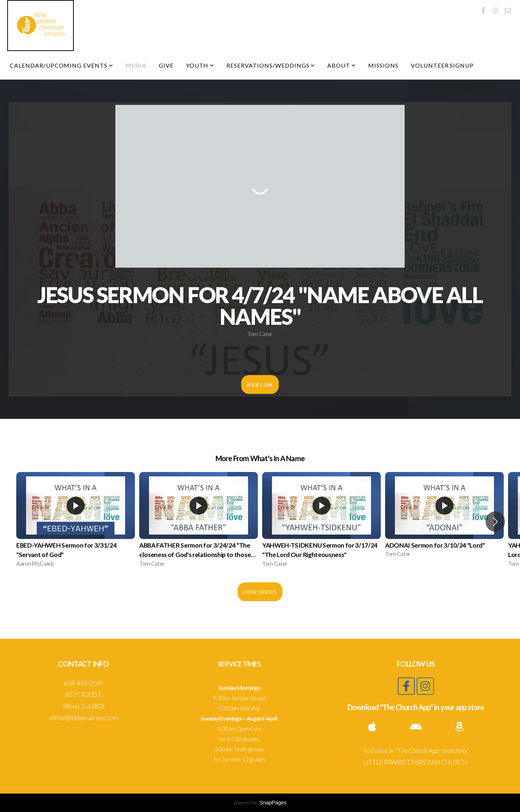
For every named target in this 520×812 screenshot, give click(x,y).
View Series (260, 592)
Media (136, 65)
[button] (495, 522)
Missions (383, 65)
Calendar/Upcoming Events (61, 65)
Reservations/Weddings (271, 65)
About (342, 65)
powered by (260, 802)
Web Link (260, 384)
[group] (76, 522)
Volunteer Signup (442, 65)
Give (166, 65)
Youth (200, 65)
